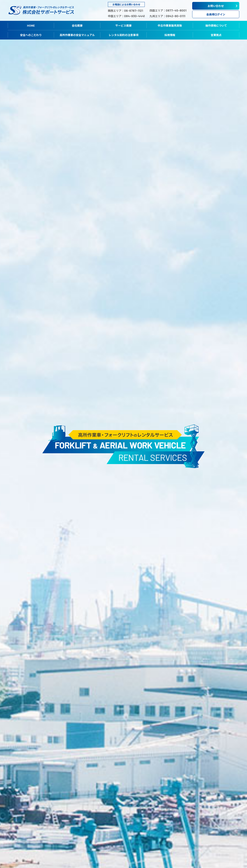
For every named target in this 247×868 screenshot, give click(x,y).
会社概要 (77, 25)
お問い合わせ (216, 6)
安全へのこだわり (31, 35)
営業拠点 (216, 35)
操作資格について (216, 25)
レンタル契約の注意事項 (123, 35)
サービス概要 (123, 25)
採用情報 (170, 35)
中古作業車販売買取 (170, 25)
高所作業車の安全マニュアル (77, 35)
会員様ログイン (216, 14)
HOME (31, 25)
